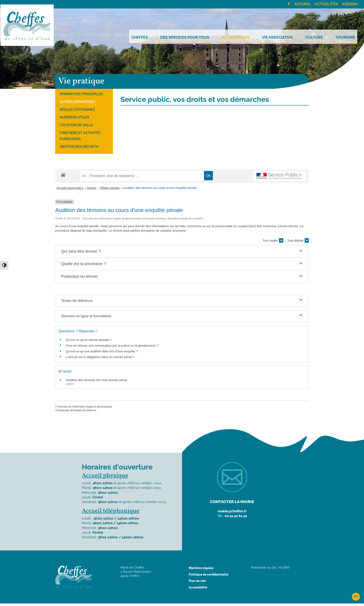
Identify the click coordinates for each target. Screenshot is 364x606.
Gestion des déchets (79, 147)
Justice (92, 188)
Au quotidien (236, 37)
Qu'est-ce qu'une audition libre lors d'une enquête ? (102, 351)
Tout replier (273, 240)
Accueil (303, 4)
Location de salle (76, 125)
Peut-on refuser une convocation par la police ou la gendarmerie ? (112, 345)
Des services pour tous (185, 37)
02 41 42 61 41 (236, 516)
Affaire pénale (110, 188)
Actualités (326, 4)
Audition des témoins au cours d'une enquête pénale (160, 188)
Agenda (350, 4)
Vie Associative (277, 37)
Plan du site (197, 581)
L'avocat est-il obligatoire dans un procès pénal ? (100, 357)
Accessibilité (198, 587)
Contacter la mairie (232, 502)
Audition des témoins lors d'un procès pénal (96, 380)
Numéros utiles (74, 117)
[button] (182, 251)
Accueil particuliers (70, 188)
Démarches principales (81, 94)
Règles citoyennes (77, 110)
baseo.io (91, 410)
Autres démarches (77, 102)
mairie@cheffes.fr (232, 511)
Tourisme (345, 37)
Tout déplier (298, 240)
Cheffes (140, 37)
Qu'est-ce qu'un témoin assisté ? (89, 340)
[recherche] (142, 176)
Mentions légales (201, 568)
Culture (314, 37)
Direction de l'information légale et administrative (85, 407)
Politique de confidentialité (209, 575)
